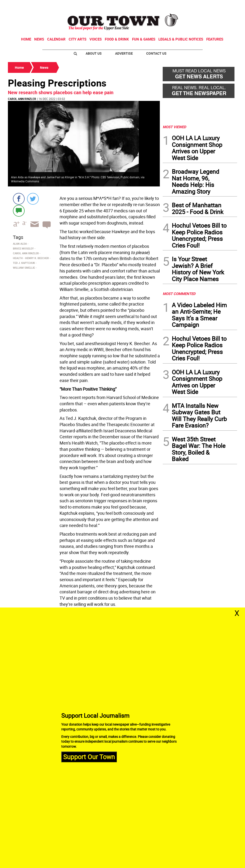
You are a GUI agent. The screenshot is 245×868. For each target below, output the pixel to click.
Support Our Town (89, 757)
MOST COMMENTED (179, 294)
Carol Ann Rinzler (22, 99)
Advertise (124, 53)
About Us (94, 53)
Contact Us (156, 53)
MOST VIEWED (174, 127)
